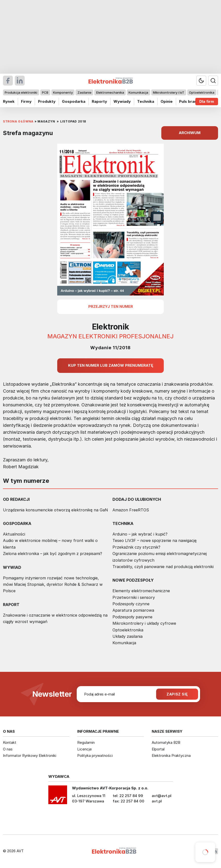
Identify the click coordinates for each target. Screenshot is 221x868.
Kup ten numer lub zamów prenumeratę (111, 365)
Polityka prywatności (95, 755)
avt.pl (157, 801)
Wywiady (122, 101)
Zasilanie (84, 92)
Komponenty (63, 92)
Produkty (47, 101)
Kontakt (10, 742)
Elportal (158, 749)
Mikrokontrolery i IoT (169, 92)
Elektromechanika (110, 92)
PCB (45, 92)
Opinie (167, 101)
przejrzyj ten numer (111, 306)
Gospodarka (74, 101)
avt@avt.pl (162, 796)
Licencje (84, 749)
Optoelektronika (202, 92)
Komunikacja (138, 92)
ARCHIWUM (190, 133)
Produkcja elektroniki (21, 92)
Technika (146, 101)
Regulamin (86, 742)
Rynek (9, 101)
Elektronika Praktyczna (171, 755)
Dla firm (207, 101)
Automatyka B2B (166, 742)
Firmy (26, 101)
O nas (8, 749)
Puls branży (190, 101)
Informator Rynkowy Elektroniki (30, 755)
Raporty (99, 101)
